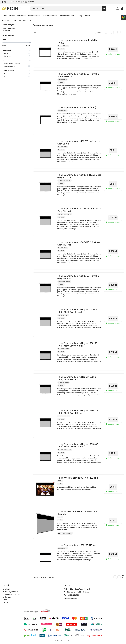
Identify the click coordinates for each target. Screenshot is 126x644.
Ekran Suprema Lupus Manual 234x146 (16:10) (77, 42)
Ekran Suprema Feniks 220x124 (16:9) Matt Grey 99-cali (79, 210)
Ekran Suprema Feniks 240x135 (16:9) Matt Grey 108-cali (79, 244)
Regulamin (7, 589)
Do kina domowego (10, 28)
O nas (5, 600)
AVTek (60, 484)
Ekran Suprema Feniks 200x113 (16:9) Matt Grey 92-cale (79, 176)
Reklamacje (7, 597)
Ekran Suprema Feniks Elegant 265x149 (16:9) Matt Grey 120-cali (78, 445)
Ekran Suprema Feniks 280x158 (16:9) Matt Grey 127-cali (79, 277)
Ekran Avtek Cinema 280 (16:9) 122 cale (78, 478)
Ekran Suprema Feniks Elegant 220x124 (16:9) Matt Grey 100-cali (78, 378)
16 (109, 32)
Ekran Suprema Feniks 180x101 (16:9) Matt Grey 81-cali (79, 143)
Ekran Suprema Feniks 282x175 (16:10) (77, 108)
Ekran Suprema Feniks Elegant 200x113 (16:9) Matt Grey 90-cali (77, 344)
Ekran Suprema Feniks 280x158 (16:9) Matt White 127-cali (79, 75)
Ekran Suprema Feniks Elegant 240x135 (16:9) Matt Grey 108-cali (78, 412)
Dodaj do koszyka (113, 54)
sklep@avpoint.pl (28, 2)
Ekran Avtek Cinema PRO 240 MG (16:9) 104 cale (78, 513)
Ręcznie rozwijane (8, 25)
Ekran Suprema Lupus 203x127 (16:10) (77, 545)
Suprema (61, 49)
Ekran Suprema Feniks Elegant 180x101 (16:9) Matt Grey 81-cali (77, 311)
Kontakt (6, 602)
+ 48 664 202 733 (15, 2)
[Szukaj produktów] (104, 9)
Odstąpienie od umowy (11, 594)
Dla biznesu (7, 31)
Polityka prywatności (10, 592)
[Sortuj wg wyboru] (100, 32)
